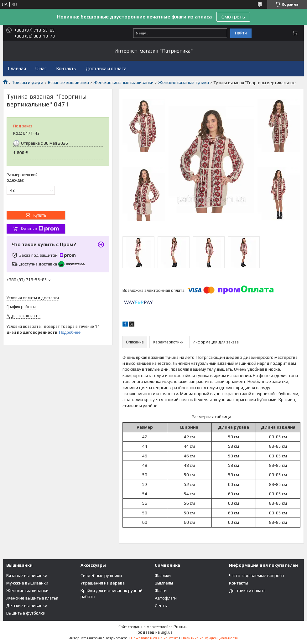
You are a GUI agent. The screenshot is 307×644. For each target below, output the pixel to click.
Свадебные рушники (101, 575)
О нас (41, 68)
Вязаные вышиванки (68, 82)
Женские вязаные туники (184, 82)
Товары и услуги (28, 82)
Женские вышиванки (27, 590)
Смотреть (233, 17)
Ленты (161, 605)
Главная (17, 68)
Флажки (163, 575)
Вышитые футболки (26, 613)
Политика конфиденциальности (210, 638)
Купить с (40, 229)
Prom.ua (181, 627)
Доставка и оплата (106, 68)
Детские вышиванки (27, 605)
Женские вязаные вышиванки (123, 82)
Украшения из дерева (103, 583)
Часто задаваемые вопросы (257, 575)
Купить (40, 215)
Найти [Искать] (241, 33)
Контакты (66, 68)
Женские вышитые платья (32, 598)
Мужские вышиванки (27, 583)
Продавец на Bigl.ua (154, 632)
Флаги (161, 590)
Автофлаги (166, 598)
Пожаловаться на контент (154, 638)
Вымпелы (164, 583)
